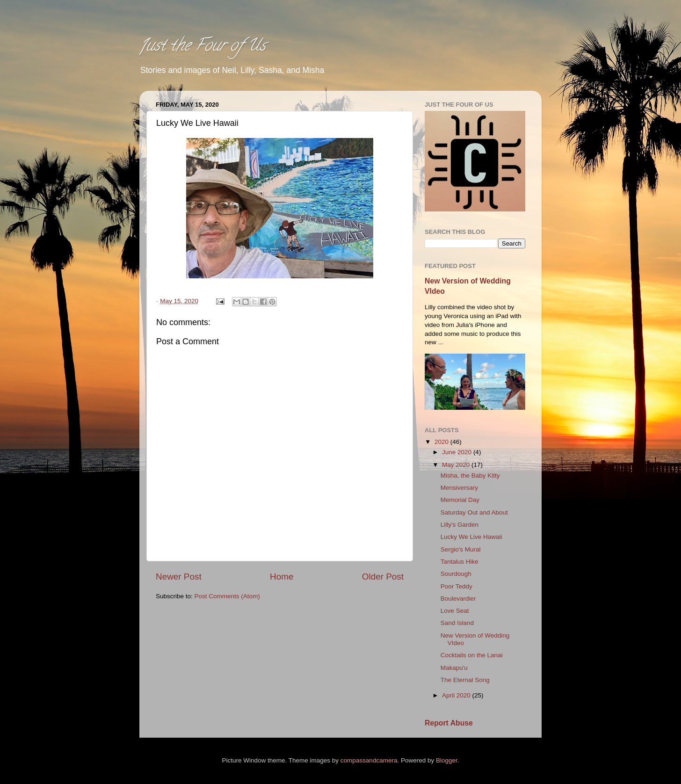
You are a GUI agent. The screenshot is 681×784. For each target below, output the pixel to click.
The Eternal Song (465, 680)
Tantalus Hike (460, 562)
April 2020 (457, 695)
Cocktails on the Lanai (472, 655)
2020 (442, 442)
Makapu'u (454, 668)
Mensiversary (459, 488)
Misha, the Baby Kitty (470, 475)
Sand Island (457, 623)
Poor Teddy (456, 586)
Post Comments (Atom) (227, 596)
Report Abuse (449, 723)
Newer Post (179, 577)
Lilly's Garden (460, 525)
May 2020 (457, 465)
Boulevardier (458, 599)
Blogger (447, 760)
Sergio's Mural (461, 549)
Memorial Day (460, 500)
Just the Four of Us (203, 47)
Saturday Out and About (474, 512)
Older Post (383, 577)
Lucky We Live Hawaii (471, 537)
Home (282, 577)
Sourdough (456, 574)
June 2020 (458, 452)
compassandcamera (369, 760)
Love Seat (455, 611)
